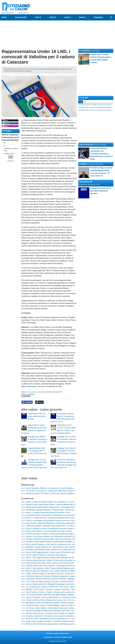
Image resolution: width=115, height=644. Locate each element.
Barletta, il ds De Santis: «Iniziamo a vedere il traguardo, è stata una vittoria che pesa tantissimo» (64, 589)
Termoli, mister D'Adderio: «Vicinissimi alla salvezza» (46, 555)
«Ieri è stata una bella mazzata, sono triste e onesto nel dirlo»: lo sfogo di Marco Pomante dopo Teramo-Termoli (69, 581)
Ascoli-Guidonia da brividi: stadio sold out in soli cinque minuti (50, 563)
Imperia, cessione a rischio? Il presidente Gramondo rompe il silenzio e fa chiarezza (59, 528)
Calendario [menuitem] (98, 17)
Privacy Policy (64, 633)
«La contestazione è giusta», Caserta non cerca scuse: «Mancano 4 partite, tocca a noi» (60, 587)
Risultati (11, 161)
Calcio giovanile (32, 392)
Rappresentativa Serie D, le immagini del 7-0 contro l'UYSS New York (37, 451)
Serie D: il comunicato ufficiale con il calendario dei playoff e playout (52, 536)
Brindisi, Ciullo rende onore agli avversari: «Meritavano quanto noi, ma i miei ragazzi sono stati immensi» (67, 624)
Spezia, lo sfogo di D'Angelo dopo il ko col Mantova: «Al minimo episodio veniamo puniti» (61, 502)
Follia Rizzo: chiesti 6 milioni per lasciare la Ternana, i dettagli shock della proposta (58, 579)
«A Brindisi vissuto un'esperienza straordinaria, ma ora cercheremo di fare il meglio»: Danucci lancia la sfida (68, 515)
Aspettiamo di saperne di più (11, 149)
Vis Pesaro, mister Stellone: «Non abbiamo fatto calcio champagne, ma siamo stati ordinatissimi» (64, 608)
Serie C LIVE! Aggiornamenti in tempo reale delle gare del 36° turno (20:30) (55, 558)
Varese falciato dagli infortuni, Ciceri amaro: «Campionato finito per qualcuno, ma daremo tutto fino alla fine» (68, 507)
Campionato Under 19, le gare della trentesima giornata (37, 416)
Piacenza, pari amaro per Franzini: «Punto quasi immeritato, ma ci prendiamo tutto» (59, 560)
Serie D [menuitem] (82, 17)
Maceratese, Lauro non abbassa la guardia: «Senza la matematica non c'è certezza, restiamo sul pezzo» (67, 603)
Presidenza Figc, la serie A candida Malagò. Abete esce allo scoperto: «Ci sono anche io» (61, 605)
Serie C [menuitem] (67, 17)
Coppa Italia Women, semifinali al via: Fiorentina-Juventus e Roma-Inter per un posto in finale (102, 154)
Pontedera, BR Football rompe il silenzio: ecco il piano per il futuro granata (55, 550)
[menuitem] (111, 17)
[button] (11, 157)
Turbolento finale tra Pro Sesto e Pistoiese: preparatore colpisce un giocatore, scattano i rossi (62, 576)
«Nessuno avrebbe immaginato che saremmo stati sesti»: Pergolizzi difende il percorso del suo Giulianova (67, 611)
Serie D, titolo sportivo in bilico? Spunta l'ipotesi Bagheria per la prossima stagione (58, 568)
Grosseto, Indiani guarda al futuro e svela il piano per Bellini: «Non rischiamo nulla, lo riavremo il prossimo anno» (70, 542)
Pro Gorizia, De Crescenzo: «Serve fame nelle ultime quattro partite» (53, 491)
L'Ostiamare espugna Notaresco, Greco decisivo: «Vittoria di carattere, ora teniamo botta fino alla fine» (66, 510)
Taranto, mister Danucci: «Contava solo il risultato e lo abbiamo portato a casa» (57, 613)
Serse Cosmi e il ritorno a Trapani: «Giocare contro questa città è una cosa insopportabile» (61, 592)
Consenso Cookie (52, 633)
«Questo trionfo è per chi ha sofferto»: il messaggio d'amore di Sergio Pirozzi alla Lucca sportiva (63, 566)
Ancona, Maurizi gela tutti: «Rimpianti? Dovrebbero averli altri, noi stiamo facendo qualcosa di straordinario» (68, 584)
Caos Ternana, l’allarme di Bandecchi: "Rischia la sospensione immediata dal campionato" (61, 523)
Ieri (85, 102)
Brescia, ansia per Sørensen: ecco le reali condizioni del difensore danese (55, 571)
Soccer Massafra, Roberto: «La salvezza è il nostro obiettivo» (50, 488)
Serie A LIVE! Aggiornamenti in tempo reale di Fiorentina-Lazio (50, 552)
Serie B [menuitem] (53, 17)
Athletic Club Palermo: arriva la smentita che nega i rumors (49, 531)
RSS (70, 637)
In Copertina (84, 51)
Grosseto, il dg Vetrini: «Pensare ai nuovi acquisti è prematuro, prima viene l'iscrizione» (60, 616)
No (5, 146)
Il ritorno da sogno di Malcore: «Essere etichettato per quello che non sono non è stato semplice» (64, 534)
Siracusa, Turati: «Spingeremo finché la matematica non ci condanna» (53, 619)
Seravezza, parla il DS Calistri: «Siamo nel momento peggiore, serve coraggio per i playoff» (62, 493)
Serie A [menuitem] (38, 17)
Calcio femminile (86, 145)
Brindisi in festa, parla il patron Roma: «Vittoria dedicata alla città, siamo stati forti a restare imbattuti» (65, 505)
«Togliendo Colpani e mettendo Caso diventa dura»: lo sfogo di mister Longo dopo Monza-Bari (63, 526)
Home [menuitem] (4, 17)
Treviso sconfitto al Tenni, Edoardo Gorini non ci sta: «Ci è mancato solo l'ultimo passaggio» (62, 600)
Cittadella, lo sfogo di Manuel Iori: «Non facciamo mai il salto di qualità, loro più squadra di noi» (63, 547)
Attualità (82, 164)
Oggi (81, 102)
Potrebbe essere (9, 154)
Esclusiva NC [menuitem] (21, 17)
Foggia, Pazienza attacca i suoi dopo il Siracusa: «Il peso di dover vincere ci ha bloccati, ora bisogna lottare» (68, 574)
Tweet (39, 402)
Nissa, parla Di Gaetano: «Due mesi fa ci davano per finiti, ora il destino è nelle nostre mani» (62, 544)
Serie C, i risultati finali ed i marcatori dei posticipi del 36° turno (50, 518)
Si (4, 143)
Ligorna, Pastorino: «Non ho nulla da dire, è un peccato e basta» (51, 597)
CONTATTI (57, 637)
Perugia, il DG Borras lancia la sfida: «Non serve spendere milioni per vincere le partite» (60, 539)
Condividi (27, 402)
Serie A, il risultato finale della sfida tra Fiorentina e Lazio (48, 512)
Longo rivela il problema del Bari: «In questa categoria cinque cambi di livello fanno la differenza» (64, 621)
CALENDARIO (48, 637)
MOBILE (65, 637)
